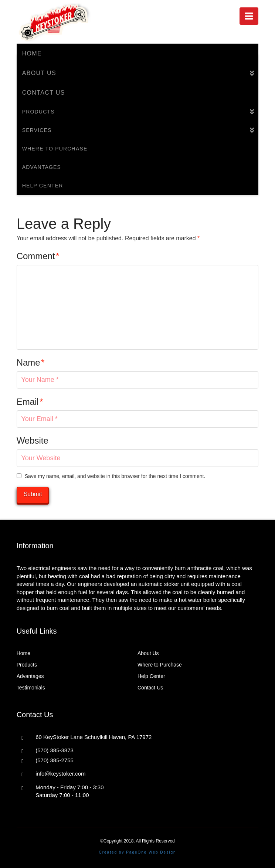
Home (23, 653)
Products (27, 665)
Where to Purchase (160, 665)
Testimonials (31, 688)
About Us (148, 653)
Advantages (30, 676)
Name (31, 362)
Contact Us (150, 688)
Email (30, 402)
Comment (38, 256)
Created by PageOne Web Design (137, 852)
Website (33, 440)
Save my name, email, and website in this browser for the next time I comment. (115, 476)
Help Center (151, 676)
